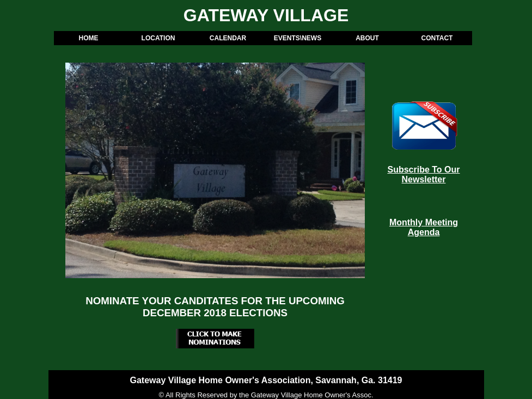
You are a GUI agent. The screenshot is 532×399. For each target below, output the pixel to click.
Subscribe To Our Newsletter (423, 174)
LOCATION (158, 38)
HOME (89, 38)
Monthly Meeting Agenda (424, 227)
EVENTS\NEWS (298, 38)
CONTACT (437, 38)
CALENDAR (228, 38)
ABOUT (367, 38)
